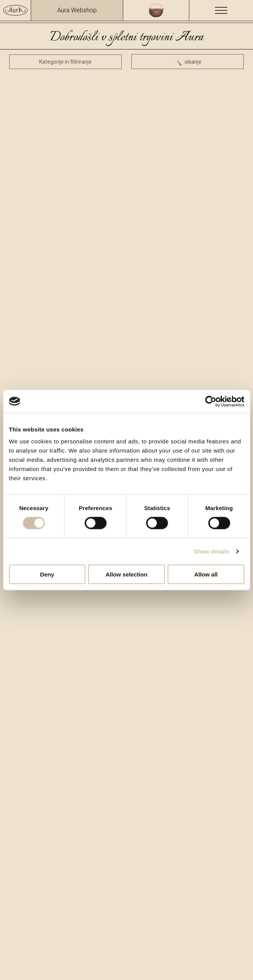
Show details (212, 551)
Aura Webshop (77, 10)
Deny (47, 574)
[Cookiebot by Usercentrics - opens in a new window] (211, 401)
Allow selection (126, 574)
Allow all (206, 574)
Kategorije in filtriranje (65, 62)
